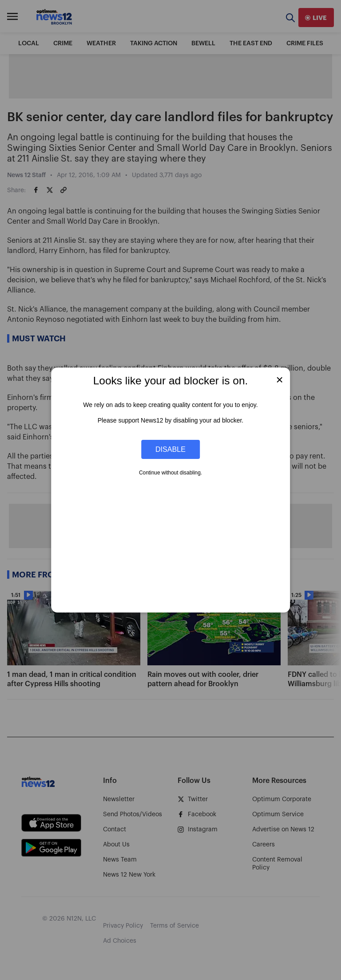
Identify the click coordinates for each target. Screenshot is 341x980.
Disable (170, 449)
